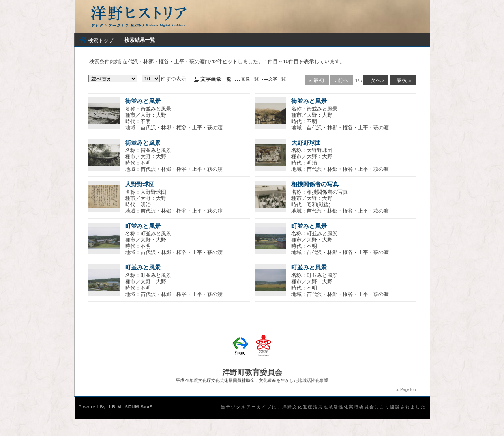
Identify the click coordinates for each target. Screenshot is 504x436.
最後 (402, 80)
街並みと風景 (143, 101)
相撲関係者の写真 (315, 184)
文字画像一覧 (216, 79)
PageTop (408, 390)
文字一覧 (277, 79)
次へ (375, 80)
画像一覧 (250, 79)
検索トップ (96, 40)
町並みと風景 (143, 226)
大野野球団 (306, 143)
